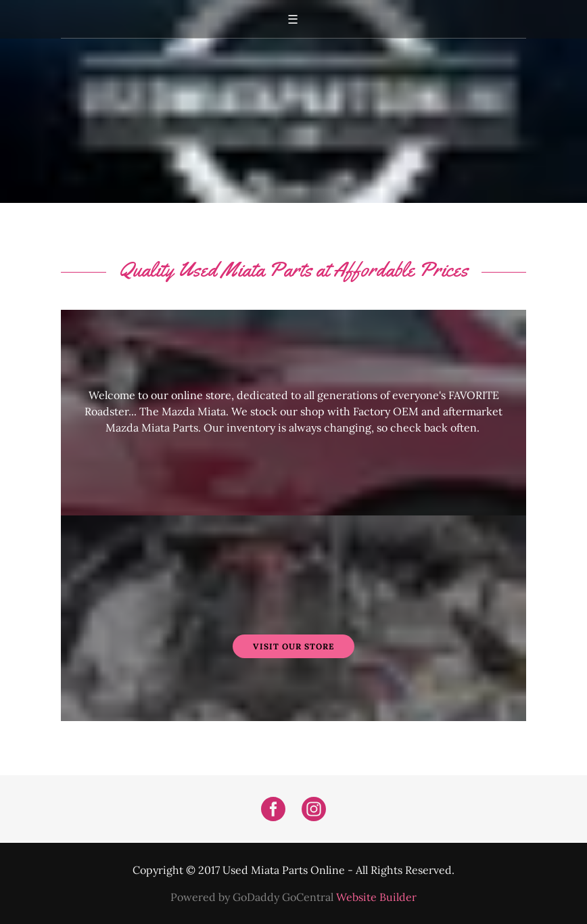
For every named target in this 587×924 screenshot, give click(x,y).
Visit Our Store (293, 646)
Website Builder (376, 897)
